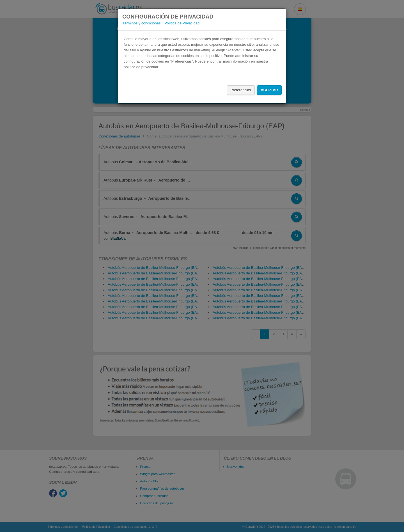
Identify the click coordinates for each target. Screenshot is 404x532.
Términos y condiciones (142, 23)
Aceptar (269, 90)
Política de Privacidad (182, 23)
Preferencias (241, 90)
